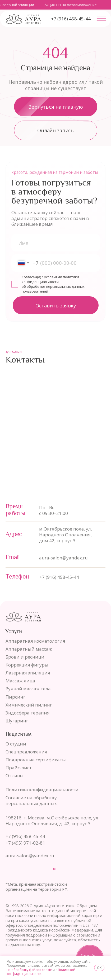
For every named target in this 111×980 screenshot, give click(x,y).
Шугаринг (17, 721)
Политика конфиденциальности (42, 790)
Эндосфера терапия (28, 713)
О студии (16, 744)
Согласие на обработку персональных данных (31, 800)
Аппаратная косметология (35, 641)
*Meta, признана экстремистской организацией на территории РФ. (37, 887)
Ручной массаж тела (28, 689)
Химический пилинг (29, 705)
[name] (56, 243)
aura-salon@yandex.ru (63, 558)
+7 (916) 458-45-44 (59, 577)
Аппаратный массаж (29, 649)
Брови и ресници (25, 657)
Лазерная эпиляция (28, 673)
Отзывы (15, 776)
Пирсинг (15, 697)
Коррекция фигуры (27, 665)
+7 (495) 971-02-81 (25, 843)
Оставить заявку (56, 305)
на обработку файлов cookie (29, 970)
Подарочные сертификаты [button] (36, 760)
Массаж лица (20, 681)
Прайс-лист (19, 768)
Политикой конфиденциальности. (41, 972)
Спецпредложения (26, 752)
